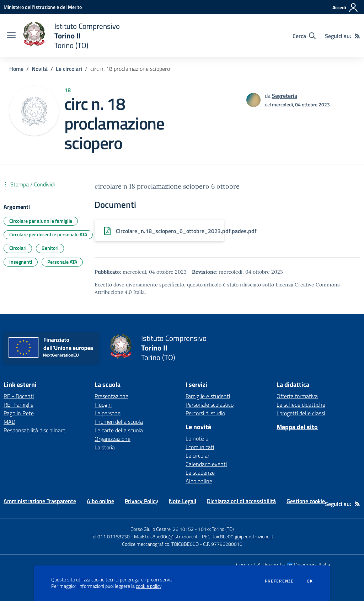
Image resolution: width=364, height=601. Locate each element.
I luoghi (103, 405)
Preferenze (279, 581)
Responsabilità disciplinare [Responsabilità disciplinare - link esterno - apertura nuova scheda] (34, 430)
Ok (310, 581)
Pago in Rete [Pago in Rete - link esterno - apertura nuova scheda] (19, 413)
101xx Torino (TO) (216, 529)
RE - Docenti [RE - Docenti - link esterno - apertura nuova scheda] (19, 396)
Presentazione (111, 396)
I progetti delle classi (301, 413)
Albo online (199, 481)
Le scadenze (200, 473)
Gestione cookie (306, 501)
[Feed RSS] (357, 36)
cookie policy (149, 586)
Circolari (18, 248)
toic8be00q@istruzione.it (171, 536)
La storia (105, 447)
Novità (40, 69)
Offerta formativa (297, 396)
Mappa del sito (297, 427)
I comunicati (200, 447)
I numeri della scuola (119, 422)
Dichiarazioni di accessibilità (241, 501)
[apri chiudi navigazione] (11, 36)
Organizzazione (113, 439)
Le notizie (197, 438)
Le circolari (69, 69)
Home (16, 69)
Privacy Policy (141, 501)
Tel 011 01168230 (110, 536)
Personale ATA (62, 262)
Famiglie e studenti (208, 396)
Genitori (50, 248)
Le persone (108, 413)
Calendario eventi (206, 464)
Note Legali (183, 501)
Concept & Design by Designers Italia (283, 565)
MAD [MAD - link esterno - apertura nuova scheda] (9, 422)
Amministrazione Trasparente (40, 501)
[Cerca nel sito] (304, 36)
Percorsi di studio (205, 413)
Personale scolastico (210, 405)
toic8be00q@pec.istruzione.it (243, 536)
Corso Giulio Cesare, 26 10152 (162, 529)
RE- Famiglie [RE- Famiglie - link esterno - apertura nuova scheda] (18, 405)
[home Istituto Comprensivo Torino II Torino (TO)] (71, 36)
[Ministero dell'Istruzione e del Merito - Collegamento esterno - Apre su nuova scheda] (43, 7)
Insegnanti (21, 262)
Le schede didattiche (301, 405)
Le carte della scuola (119, 430)
